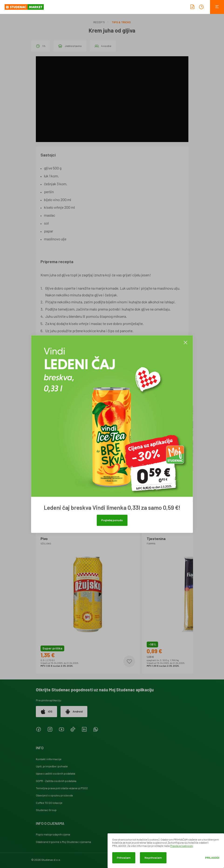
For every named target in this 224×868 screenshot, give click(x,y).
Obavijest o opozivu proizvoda (54, 795)
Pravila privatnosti (182, 846)
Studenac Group (46, 810)
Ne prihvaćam (153, 858)
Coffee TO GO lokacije (49, 803)
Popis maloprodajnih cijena (53, 834)
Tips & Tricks (121, 22)
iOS (46, 712)
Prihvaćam (124, 858)
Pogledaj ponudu (112, 520)
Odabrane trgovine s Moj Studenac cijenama (63, 842)
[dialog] (166, 851)
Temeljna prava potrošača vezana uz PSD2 (62, 788)
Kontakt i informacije (49, 759)
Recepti (99, 22)
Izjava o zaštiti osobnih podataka (56, 773)
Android (74, 712)
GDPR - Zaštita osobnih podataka (56, 781)
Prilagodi (212, 858)
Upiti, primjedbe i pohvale (52, 766)
